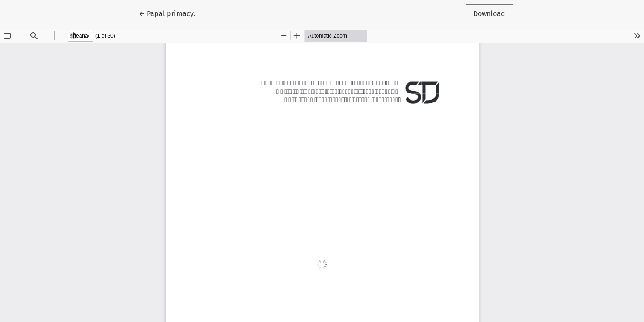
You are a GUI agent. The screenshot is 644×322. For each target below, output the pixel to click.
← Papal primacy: (171, 13)
